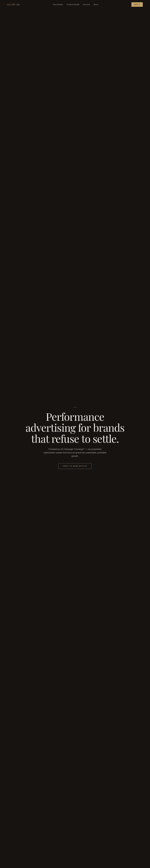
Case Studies (58, 4)
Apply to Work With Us (75, 466)
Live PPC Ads (13, 5)
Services (87, 4)
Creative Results (73, 4)
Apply (137, 4)
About (96, 4)
